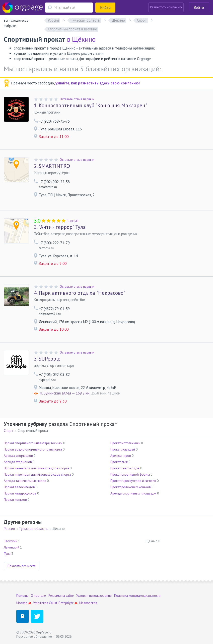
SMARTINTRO (52, 166)
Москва (22, 603)
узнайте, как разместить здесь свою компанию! (98, 83)
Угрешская (41, 603)
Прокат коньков (15, 500)
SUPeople (47, 359)
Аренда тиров (121, 456)
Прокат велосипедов (19, 487)
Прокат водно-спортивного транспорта (33, 449)
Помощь (22, 596)
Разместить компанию (166, 7)
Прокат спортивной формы (130, 475)
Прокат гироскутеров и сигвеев (133, 481)
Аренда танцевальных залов (25, 481)
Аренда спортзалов (18, 456)
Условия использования (94, 596)
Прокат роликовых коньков (131, 487)
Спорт (9, 431)
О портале (38, 596)
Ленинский (12, 547)
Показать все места (22, 566)
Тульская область (33, 529)
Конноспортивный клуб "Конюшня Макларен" (90, 106)
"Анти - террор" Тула (60, 227)
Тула (7, 554)
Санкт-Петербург (61, 603)
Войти (199, 7)
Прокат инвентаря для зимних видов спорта (36, 468)
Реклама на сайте (61, 596)
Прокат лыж (119, 462)
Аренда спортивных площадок (133, 493)
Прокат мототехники (125, 443)
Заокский (11, 541)
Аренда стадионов (18, 462)
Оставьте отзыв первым (77, 99)
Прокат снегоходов (125, 468)
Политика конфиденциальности (137, 596)
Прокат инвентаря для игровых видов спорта (37, 475)
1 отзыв (73, 221)
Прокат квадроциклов (20, 493)
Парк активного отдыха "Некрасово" (80, 293)
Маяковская (88, 603)
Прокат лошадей (123, 449)
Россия (9, 529)
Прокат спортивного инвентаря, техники (33, 443)
